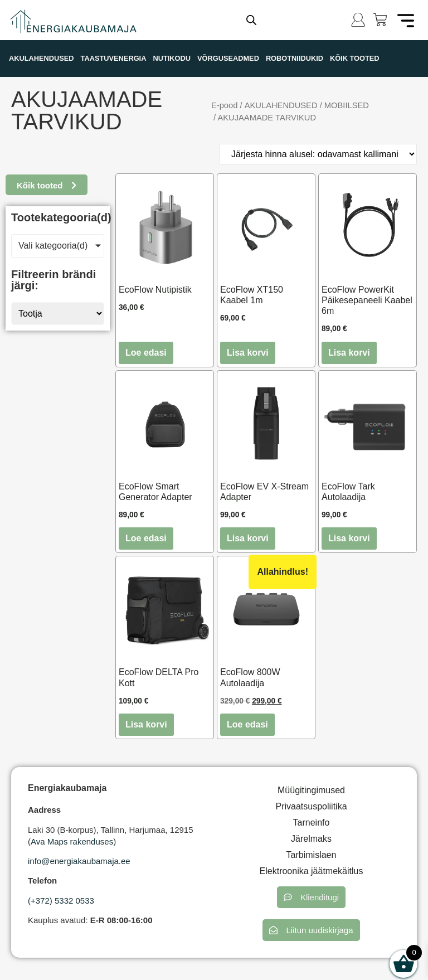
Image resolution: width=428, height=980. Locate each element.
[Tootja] (58, 314)
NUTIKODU (172, 58)
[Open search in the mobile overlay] (251, 20)
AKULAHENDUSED (42, 58)
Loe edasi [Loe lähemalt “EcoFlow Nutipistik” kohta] (146, 353)
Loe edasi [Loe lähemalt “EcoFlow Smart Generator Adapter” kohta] (146, 538)
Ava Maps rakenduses (72, 841)
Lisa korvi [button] (248, 353)
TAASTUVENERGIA (114, 58)
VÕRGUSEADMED (228, 58)
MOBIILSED (347, 105)
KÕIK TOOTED (355, 58)
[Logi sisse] (358, 20)
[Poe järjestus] (318, 154)
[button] (311, 897)
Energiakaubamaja (67, 788)
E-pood (224, 105)
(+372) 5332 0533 (61, 901)
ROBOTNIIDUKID (295, 58)
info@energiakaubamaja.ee (79, 861)
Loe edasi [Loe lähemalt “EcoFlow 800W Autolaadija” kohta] (247, 724)
